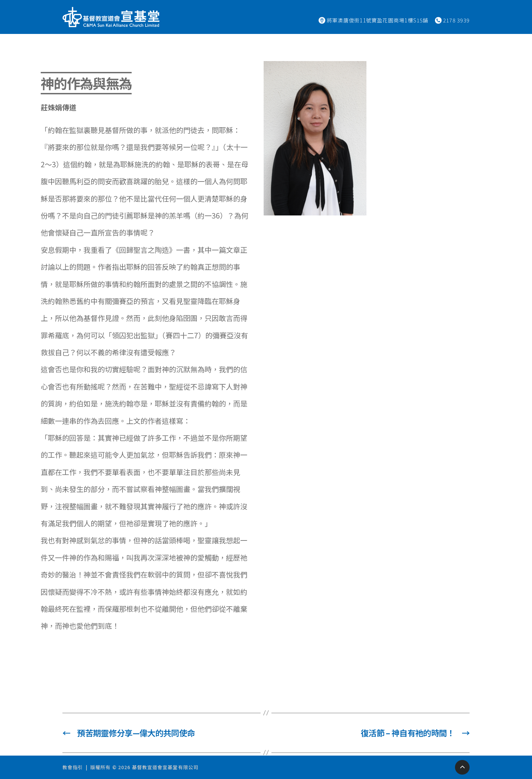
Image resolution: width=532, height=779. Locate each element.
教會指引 (73, 767)
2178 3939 (456, 20)
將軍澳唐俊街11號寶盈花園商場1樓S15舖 (378, 20)
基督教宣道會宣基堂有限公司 (165, 767)
